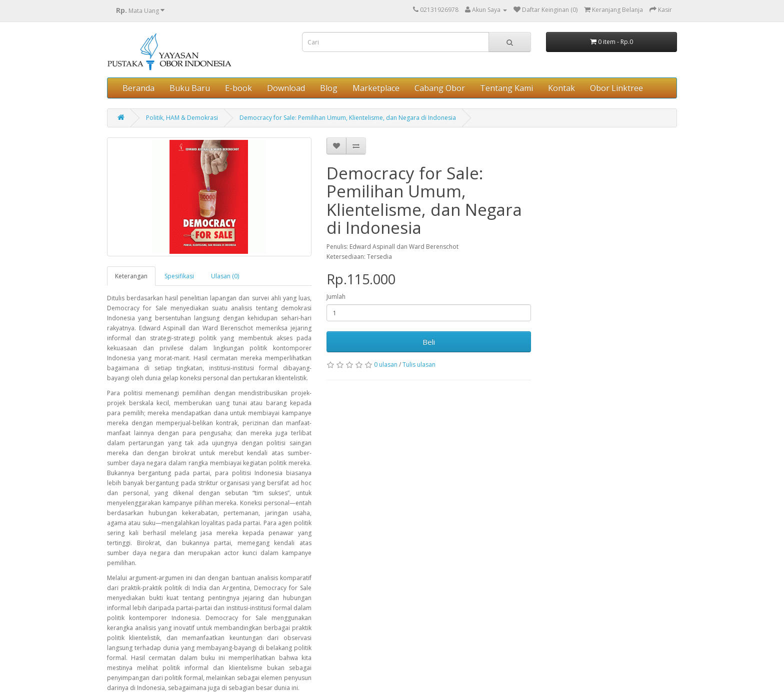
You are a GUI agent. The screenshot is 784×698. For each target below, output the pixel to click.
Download (286, 88)
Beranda (138, 88)
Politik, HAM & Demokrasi (182, 118)
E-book (238, 88)
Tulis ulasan (419, 364)
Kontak (561, 88)
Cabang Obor (440, 88)
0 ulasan (386, 364)
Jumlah (336, 297)
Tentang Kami (506, 88)
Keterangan (131, 276)
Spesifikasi (179, 276)
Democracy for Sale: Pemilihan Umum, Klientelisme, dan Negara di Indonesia (348, 118)
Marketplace (376, 88)
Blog (329, 88)
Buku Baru (190, 88)
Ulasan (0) (225, 276)
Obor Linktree (616, 88)
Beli (429, 342)
